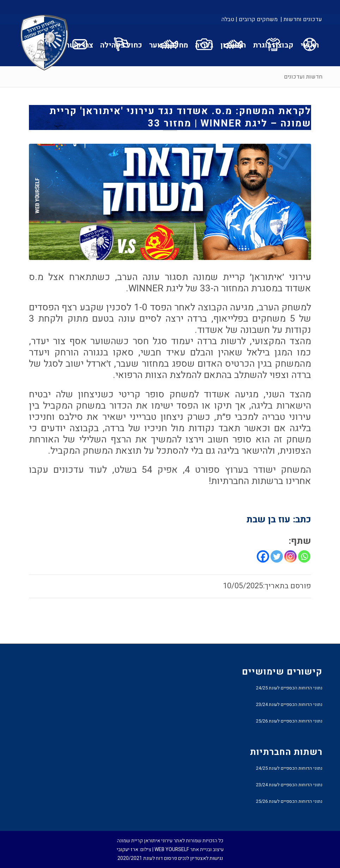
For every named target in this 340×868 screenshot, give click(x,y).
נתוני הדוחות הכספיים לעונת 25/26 (289, 721)
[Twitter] (277, 556)
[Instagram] (290, 556)
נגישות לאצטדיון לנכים (201, 858)
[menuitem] (301, 19)
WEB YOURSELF (172, 850)
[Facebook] (263, 556)
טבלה (228, 19)
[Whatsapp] (304, 556)
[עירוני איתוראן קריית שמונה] (44, 43)
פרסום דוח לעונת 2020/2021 (147, 858)
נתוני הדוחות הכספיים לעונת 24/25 (289, 688)
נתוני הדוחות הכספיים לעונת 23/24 (289, 704)
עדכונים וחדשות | (301, 19)
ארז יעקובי (128, 850)
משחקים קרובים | (257, 19)
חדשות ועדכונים (303, 77)
